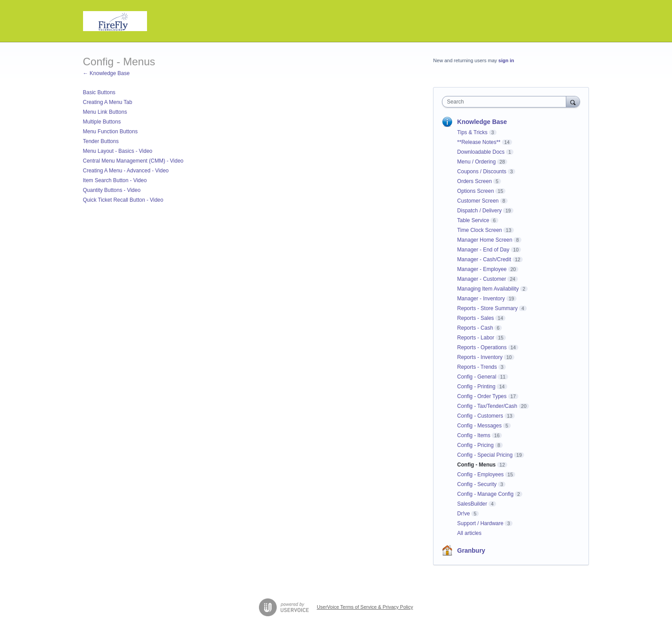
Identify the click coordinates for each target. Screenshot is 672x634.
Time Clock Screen (479, 230)
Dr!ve (463, 514)
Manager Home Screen (485, 240)
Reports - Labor (475, 338)
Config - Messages (479, 426)
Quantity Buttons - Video (112, 190)
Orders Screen (474, 181)
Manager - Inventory (481, 299)
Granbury (471, 550)
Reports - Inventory (480, 357)
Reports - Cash (475, 328)
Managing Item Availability (488, 289)
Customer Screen (478, 201)
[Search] (573, 102)
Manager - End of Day (483, 250)
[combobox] (506, 102)
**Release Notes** (479, 142)
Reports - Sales (475, 318)
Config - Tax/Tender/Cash (487, 406)
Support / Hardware (480, 523)
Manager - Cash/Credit (484, 259)
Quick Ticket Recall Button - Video (123, 200)
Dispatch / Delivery (479, 211)
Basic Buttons (99, 92)
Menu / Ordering (476, 162)
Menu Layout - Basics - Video (118, 151)
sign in (506, 60)
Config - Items (474, 435)
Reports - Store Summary (487, 308)
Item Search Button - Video (115, 180)
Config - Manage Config (485, 494)
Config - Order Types (482, 396)
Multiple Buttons (102, 122)
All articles (469, 533)
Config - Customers (480, 416)
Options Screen (475, 191)
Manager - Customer (481, 279)
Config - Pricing (475, 445)
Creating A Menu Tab (108, 102)
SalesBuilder (472, 504)
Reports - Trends (477, 367)
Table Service (473, 220)
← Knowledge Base (106, 73)
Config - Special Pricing (485, 455)
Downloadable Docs (481, 152)
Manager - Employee (482, 269)
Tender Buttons (101, 141)
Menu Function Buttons (110, 132)
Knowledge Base (482, 122)
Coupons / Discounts (482, 171)
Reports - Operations (482, 347)
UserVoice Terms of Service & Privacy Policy (365, 607)
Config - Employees (480, 475)
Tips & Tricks (472, 132)
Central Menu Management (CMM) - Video (133, 161)
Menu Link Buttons (105, 112)
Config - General (477, 377)
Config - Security (477, 484)
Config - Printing (476, 387)
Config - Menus (476, 465)
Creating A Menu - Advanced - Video (126, 171)
